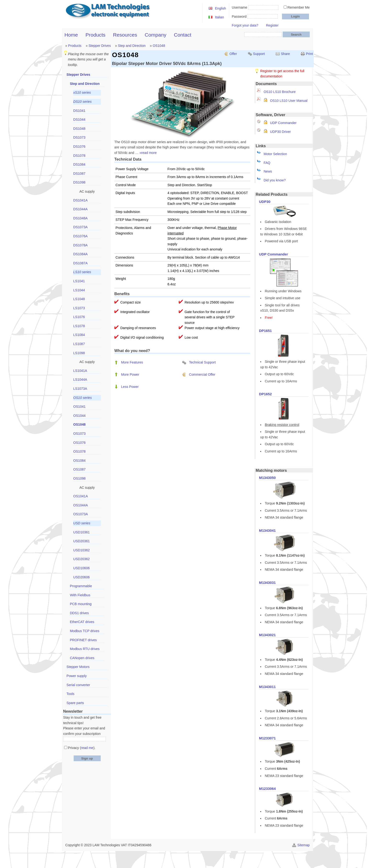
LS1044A (80, 380)
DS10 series (82, 102)
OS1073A (80, 514)
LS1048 (79, 299)
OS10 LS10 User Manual (289, 101)
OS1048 (159, 46)
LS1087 (79, 344)
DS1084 (79, 164)
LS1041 (79, 281)
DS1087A (80, 263)
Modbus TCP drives (85, 631)
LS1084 (79, 335)
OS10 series (82, 398)
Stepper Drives (100, 46)
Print (309, 54)
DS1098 (79, 182)
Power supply (77, 676)
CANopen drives (82, 658)
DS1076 (79, 146)
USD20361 (81, 541)
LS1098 (79, 353)
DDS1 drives (79, 613)
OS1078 (79, 451)
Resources (125, 35)
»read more (148, 153)
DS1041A (80, 200)
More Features (132, 362)
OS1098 (79, 478)
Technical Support (202, 362)
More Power (130, 374)
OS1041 (79, 407)
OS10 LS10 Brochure (280, 92)
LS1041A (80, 371)
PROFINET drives (83, 640)
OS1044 (79, 416)
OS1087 (79, 469)
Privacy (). (82, 748)
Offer (233, 54)
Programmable (81, 586)
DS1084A (80, 254)
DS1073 (79, 137)
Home (71, 35)
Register (272, 25)
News (268, 171)
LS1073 (79, 308)
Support (259, 54)
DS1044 (79, 119)
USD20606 (81, 577)
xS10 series (82, 92)
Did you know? (275, 180)
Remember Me (299, 7)
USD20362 (81, 559)
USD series (82, 523)
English (221, 8)
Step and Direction (132, 46)
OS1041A (80, 496)
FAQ (267, 163)
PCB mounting (81, 604)
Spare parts (75, 703)
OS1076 (79, 443)
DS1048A (80, 218)
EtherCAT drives (82, 622)
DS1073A (80, 227)
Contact (183, 35)
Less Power (130, 387)
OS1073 (79, 434)
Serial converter (78, 685)
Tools (70, 694)
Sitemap (303, 845)
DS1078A (80, 245)
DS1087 (79, 174)
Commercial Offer (202, 374)
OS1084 (79, 461)
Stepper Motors (78, 667)
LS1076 (79, 317)
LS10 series (82, 272)
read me (87, 748)
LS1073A (80, 389)
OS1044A (80, 505)
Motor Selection (275, 154)
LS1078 (79, 326)
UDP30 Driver (280, 132)
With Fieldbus (80, 595)
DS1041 (79, 111)
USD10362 (81, 550)
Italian (220, 17)
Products (96, 35)
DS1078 (79, 156)
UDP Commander (283, 123)
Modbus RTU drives (85, 649)
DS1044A (80, 209)
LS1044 (79, 290)
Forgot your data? (245, 25)
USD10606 (81, 568)
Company (155, 35)
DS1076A (80, 236)
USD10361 (81, 532)
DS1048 (79, 129)
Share (285, 54)
